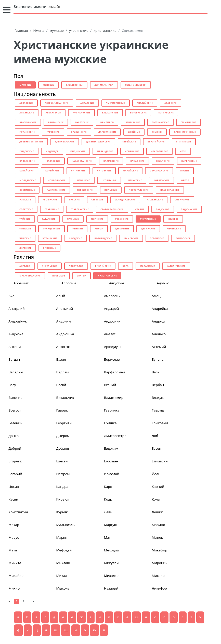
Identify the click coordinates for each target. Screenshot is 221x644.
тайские (25, 219)
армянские (27, 113)
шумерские (131, 238)
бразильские (28, 122)
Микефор (159, 550)
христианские (105, 31)
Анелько (159, 334)
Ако (11, 296)
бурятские (82, 122)
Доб (155, 436)
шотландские (103, 238)
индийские (78, 151)
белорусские (138, 113)
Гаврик (62, 410)
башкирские (110, 113)
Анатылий (65, 309)
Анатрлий (16, 309)
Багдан (14, 359)
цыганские (148, 229)
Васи (156, 372)
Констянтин (18, 512)
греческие (53, 132)
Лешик (157, 512)
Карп (108, 487)
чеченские (174, 229)
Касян (13, 499)
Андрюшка (65, 334)
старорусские (80, 209)
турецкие (73, 219)
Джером (63, 436)
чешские (25, 238)
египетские (184, 142)
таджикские (189, 209)
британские (56, 122)
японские (49, 248)
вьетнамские (160, 122)
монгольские (57, 180)
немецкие (84, 180)
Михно (14, 588)
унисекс (173, 219)
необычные (109, 180)
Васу (12, 385)
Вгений (110, 385)
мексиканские (159, 171)
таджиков (163, 209)
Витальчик (65, 398)
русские (74, 200)
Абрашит (21, 283)
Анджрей (111, 309)
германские (188, 122)
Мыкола (63, 588)
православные (170, 190)
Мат (107, 537)
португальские (139, 190)
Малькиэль (66, 525)
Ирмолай (112, 474)
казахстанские (82, 161)
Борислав (112, 359)
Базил (61, 359)
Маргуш (111, 525)
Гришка (110, 423)
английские (145, 103)
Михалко (111, 576)
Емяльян (111, 461)
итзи (183, 151)
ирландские (105, 151)
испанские (132, 151)
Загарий (15, 474)
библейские (103, 266)
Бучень (158, 359)
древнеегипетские (31, 142)
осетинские (27, 190)
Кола (156, 499)
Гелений (15, 423)
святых (82, 276)
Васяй (61, 385)
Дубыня (63, 448)
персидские (85, 190)
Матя (13, 550)
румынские (50, 200)
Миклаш (63, 563)
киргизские (189, 161)
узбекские (122, 219)
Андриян (64, 321)
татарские (49, 219)
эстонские (157, 238)
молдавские (28, 180)
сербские (97, 200)
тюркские (97, 219)
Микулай (111, 563)
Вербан (158, 385)
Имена (39, 31)
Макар (14, 525)
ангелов (25, 266)
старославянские (112, 209)
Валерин (16, 372)
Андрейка (160, 309)
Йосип (14, 487)
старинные (52, 209)
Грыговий (160, 423)
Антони (15, 347)
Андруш (158, 321)
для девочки (74, 85)
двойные (134, 132)
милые (185, 171)
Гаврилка (112, 410)
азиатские (87, 103)
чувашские (50, 238)
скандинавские (125, 200)
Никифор (159, 588)
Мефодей (64, 550)
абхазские (26, 103)
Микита (15, 563)
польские (111, 190)
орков (185, 180)
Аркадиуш (112, 347)
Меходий (112, 550)
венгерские (133, 122)
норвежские (161, 180)
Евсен (156, 448)
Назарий (111, 588)
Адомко (163, 283)
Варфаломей (115, 372)
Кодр (108, 499)
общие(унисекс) (136, 85)
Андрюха (16, 334)
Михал (62, 576)
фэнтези (77, 229)
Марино (158, 525)
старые (140, 209)
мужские (57, 31)
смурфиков (182, 200)
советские (26, 209)
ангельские (50, 266)
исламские (148, 266)
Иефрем (63, 474)
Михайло (16, 576)
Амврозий (112, 296)
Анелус (110, 334)
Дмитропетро (115, 436)
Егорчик (15, 461)
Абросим (69, 283)
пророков (59, 276)
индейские (27, 151)
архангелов (53, 113)
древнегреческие (185, 132)
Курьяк (62, 512)
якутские (25, 248)
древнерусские (65, 142)
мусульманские (30, 276)
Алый (61, 296)
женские (48, 85)
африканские (81, 113)
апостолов (76, 266)
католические (176, 266)
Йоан (156, 474)
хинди (99, 229)
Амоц (156, 296)
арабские (171, 103)
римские (25, 200)
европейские (156, 142)
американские (116, 103)
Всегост (15, 410)
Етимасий (160, 461)
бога (126, 266)
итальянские (159, 151)
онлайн (37, 6)
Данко (14, 436)
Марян (62, 537)
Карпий (158, 487)
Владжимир (114, 398)
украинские (79, 31)
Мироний (160, 563)
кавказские (27, 161)
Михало (158, 576)
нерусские (135, 180)
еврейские (129, 142)
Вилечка (15, 398)
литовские (104, 171)
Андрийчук (17, 321)
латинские (78, 171)
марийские (130, 171)
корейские (52, 171)
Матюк (157, 537)
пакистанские (56, 190)
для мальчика (104, 85)
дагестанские (107, 132)
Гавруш (158, 410)
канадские (137, 161)
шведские (76, 238)
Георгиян (64, 423)
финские (25, 229)
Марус (14, 537)
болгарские (166, 113)
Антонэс (63, 347)
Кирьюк (63, 499)
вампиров (107, 122)
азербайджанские (57, 103)
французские (51, 229)
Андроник (112, 321)
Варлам (63, 372)
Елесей (62, 461)
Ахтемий (159, 347)
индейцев (52, 151)
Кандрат (63, 487)
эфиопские (183, 238)
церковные (122, 229)
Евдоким (111, 448)
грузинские (79, 132)
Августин (116, 283)
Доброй (15, 448)
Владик (158, 398)
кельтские (163, 161)
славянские (155, 200)
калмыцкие (111, 161)
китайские (27, 171)
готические (27, 132)
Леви (108, 512)
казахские (53, 161)
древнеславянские (98, 142)
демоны (157, 132)
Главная (21, 31)
